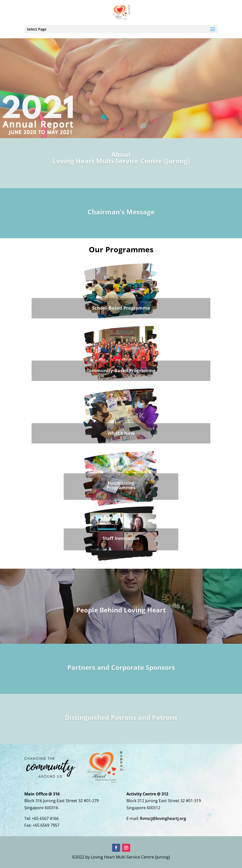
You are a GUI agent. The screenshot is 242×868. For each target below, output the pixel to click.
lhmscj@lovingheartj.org (163, 818)
